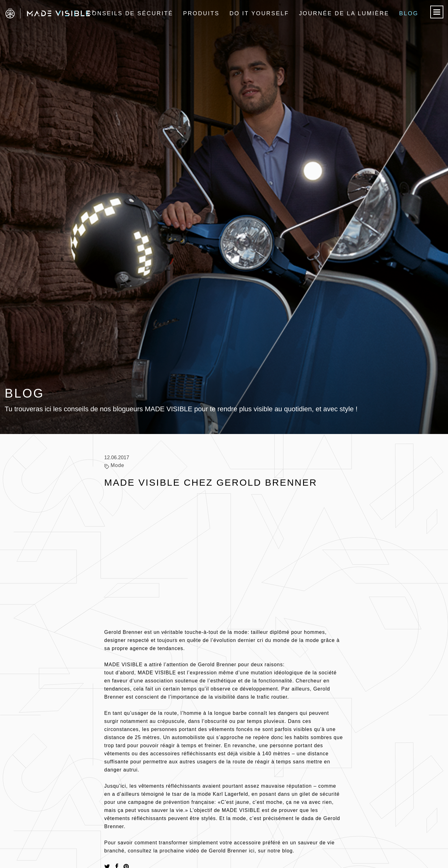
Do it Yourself (259, 13)
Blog (409, 13)
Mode (117, 465)
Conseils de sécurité (130, 13)
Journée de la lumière (344, 13)
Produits (201, 13)
